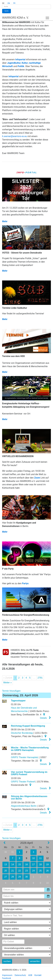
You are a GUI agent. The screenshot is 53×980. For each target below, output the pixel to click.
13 (6, 864)
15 (20, 864)
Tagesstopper (18, 701)
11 (40, 858)
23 (26, 871)
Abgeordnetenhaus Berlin (24, 806)
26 (47, 871)
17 (33, 864)
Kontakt (38, 975)
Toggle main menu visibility (48, 17)
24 (33, 871)
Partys (25, 583)
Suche (7, 11)
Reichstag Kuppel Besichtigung (28, 726)
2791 (40, 678)
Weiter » (7, 683)
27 (6, 877)
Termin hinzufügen (11, 691)
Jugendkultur (14, 63)
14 (13, 864)
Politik (21, 66)
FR (14, 3)
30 (6, 852)
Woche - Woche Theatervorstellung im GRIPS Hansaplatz (30, 749)
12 (47, 858)
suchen (7, 961)
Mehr (5, 221)
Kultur (25, 63)
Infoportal (20, 59)
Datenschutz (20, 975)
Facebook (7, 978)
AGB (30, 975)
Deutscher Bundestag (22, 733)
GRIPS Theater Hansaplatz (25, 757)
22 (20, 871)
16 (26, 864)
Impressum (7, 975)
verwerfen (35, 961)
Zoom (37, 478)
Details (45, 718)
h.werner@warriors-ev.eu (15, 136)
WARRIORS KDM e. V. (15, 18)
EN (9, 3)
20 (6, 871)
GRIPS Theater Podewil (23, 782)
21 (13, 871)
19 (47, 864)
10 (33, 858)
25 (40, 871)
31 (13, 852)
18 (40, 864)
